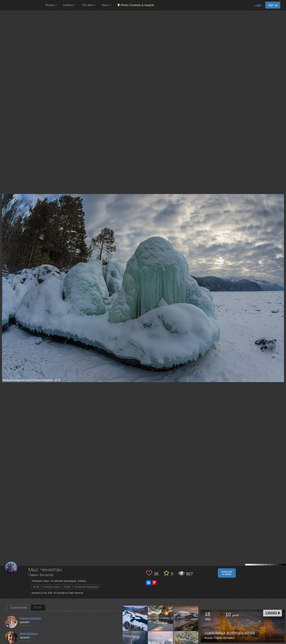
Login (258, 5)
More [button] (107, 5)
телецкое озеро (51, 587)
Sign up (273, 5)
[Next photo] (282, 281)
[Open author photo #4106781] (160, 618)
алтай (36, 587)
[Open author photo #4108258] (135, 618)
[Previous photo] (4, 281)
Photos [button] (51, 5)
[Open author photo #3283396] (186, 618)
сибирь (67, 587)
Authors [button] (69, 5)
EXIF (38, 608)
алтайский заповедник (86, 587)
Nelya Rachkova (29, 634)
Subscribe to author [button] (227, 573)
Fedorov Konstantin (30, 618)
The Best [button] (89, 5)
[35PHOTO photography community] (22, 5)
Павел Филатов (41, 575)
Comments (19, 608)
